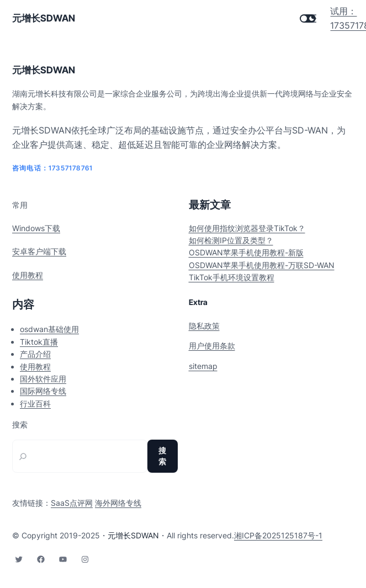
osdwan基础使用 (49, 329)
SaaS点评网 (72, 503)
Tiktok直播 (39, 342)
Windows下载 (36, 228)
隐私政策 (204, 326)
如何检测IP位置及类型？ (231, 240)
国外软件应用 (43, 379)
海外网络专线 (118, 503)
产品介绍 (35, 354)
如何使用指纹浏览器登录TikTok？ (247, 228)
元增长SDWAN (44, 18)
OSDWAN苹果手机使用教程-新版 (246, 252)
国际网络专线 (43, 391)
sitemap (203, 366)
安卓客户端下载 (39, 251)
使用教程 (28, 275)
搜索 (20, 425)
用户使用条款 (212, 346)
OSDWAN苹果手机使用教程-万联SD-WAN (262, 265)
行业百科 (35, 403)
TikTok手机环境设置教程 (232, 277)
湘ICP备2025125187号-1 (278, 535)
